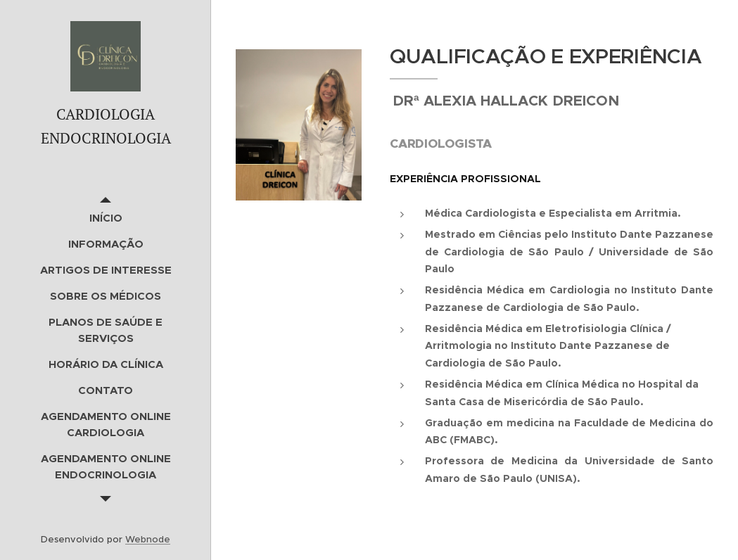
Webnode (148, 539)
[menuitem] (106, 218)
